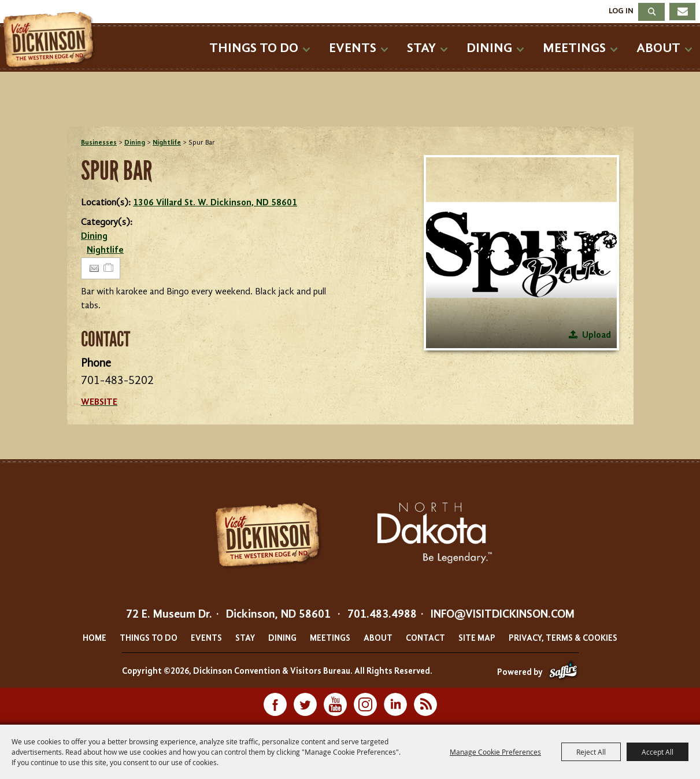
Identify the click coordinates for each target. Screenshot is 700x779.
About (658, 48)
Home (95, 639)
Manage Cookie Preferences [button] (495, 752)
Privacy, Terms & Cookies (563, 639)
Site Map (477, 639)
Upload (597, 335)
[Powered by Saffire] (563, 673)
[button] (521, 253)
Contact (425, 639)
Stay (421, 48)
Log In (621, 11)
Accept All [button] (658, 752)
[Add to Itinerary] (109, 268)
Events (353, 48)
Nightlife (167, 143)
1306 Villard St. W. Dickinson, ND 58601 (215, 203)
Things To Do (254, 48)
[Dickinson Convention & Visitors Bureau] (52, 40)
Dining (489, 48)
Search (651, 12)
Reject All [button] (591, 752)
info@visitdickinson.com (503, 615)
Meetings (574, 48)
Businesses (99, 143)
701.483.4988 (382, 615)
